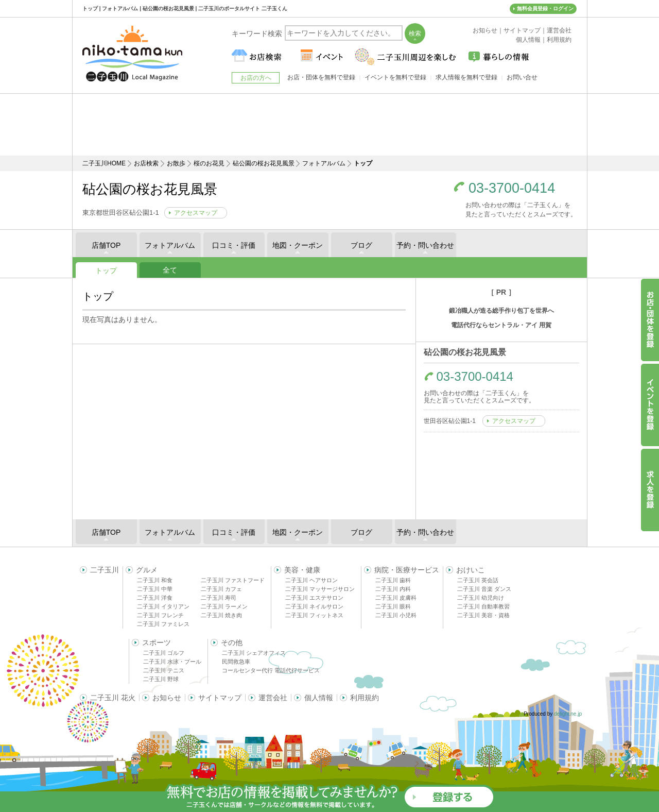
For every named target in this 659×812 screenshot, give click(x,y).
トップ (106, 270)
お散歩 (176, 163)
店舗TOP (106, 245)
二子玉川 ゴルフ (164, 653)
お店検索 (146, 163)
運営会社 (273, 698)
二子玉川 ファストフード (233, 580)
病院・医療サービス (407, 570)
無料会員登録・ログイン (545, 9)
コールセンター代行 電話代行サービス (271, 670)
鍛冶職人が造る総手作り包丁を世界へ (501, 311)
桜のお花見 (209, 163)
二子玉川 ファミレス (163, 624)
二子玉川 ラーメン (224, 606)
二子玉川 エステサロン (314, 598)
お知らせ (167, 698)
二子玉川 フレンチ (160, 615)
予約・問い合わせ (425, 245)
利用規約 (365, 698)
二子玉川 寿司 (219, 598)
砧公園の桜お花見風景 (264, 163)
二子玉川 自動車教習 (483, 606)
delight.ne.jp (568, 714)
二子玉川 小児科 (396, 615)
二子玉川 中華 (155, 589)
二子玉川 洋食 (155, 598)
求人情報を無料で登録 (466, 77)
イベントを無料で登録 (395, 77)
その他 (232, 642)
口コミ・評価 (234, 245)
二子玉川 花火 (113, 698)
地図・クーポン (298, 245)
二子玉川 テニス (164, 670)
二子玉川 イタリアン (163, 606)
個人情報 (319, 698)
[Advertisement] (329, 125)
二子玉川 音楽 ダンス (484, 589)
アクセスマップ (196, 213)
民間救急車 (236, 662)
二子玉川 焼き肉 (221, 615)
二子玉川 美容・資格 (483, 615)
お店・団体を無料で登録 (321, 77)
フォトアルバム (324, 163)
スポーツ (157, 642)
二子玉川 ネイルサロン (314, 606)
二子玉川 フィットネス (314, 615)
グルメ (147, 570)
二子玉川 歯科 (393, 580)
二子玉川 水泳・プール (172, 662)
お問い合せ (522, 77)
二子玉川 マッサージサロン (320, 589)
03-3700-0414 (512, 188)
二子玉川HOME (104, 163)
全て (170, 270)
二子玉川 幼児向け (481, 598)
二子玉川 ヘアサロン (311, 580)
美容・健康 (302, 570)
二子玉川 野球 (161, 679)
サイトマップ (220, 698)
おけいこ (471, 570)
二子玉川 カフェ (221, 589)
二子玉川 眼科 (393, 606)
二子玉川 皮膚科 (396, 598)
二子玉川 (105, 570)
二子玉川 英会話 (478, 580)
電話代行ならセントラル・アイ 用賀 (501, 325)
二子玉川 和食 (155, 580)
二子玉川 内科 (393, 589)
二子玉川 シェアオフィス (254, 653)
